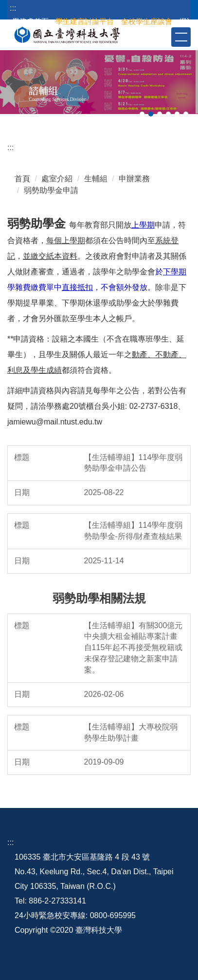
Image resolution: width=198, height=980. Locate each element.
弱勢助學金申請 (51, 190)
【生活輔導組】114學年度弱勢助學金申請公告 (134, 463)
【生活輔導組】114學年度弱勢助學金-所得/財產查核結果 (134, 531)
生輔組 (96, 179)
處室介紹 (57, 179)
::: (13, 8)
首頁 (22, 179)
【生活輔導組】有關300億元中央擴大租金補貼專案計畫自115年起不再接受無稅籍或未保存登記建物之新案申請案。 (134, 648)
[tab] (142, 114)
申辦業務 (134, 179)
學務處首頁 (30, 21)
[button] (163, 37)
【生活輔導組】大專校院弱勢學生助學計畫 (131, 732)
